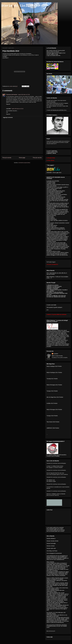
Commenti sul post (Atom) (24, 163)
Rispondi (8, 104)
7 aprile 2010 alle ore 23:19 (17, 109)
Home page (22, 158)
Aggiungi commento (8, 117)
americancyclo (52, 631)
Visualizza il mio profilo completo (60, 358)
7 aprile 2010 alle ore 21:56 (24, 95)
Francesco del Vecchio (12, 95)
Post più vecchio (37, 158)
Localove (11, 86)
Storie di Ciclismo (18, 6)
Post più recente (7, 158)
